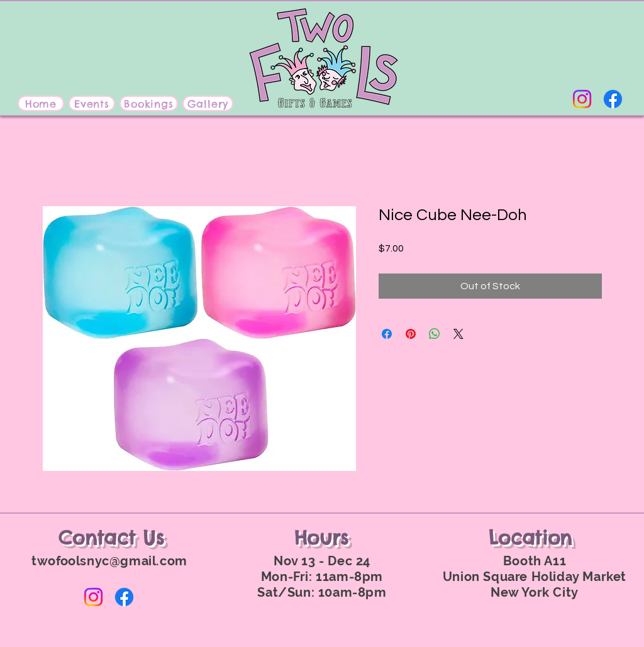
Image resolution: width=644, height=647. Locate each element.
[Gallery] (208, 103)
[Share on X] (458, 334)
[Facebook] (613, 99)
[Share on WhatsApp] (435, 334)
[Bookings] (149, 103)
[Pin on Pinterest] (411, 334)
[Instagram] (582, 99)
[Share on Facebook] (387, 334)
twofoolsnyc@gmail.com (109, 561)
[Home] (41, 103)
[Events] (92, 103)
